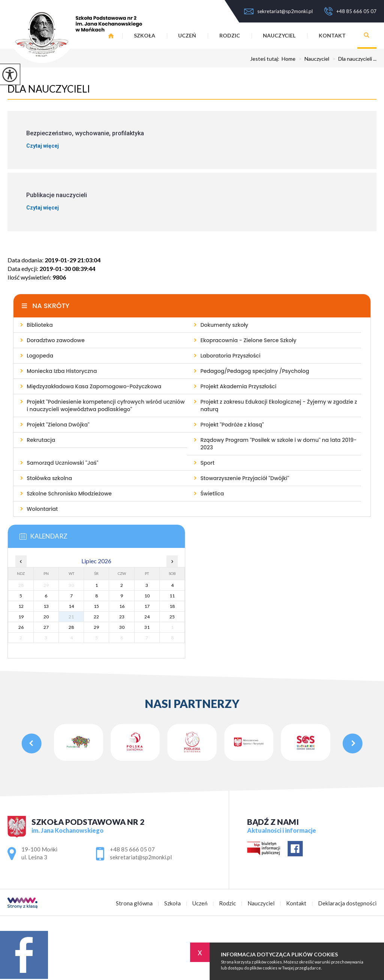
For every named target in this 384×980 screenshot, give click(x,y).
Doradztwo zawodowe (55, 340)
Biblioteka (40, 325)
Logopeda (40, 356)
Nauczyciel (279, 35)
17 (147, 606)
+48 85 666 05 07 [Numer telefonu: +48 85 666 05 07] (132, 849)
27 (46, 627)
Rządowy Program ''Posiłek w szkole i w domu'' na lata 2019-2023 (278, 444)
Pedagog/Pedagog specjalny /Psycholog (255, 371)
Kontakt (332, 35)
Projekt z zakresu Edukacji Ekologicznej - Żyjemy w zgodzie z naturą (279, 405)
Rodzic (230, 35)
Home (289, 59)
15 (96, 606)
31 (147, 627)
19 (21, 617)
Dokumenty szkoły (224, 325)
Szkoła (145, 35)
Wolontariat (42, 509)
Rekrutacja (41, 440)
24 (147, 617)
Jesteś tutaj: (266, 59)
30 (122, 627)
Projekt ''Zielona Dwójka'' (58, 425)
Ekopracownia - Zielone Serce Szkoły (248, 340)
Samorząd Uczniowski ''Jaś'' (62, 463)
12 (21, 606)
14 (71, 606)
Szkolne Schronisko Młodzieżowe (69, 494)
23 (122, 617)
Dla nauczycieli (49, 89)
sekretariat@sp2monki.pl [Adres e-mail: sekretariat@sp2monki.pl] (141, 857)
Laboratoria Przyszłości (230, 356)
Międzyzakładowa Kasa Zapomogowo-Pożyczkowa (94, 386)
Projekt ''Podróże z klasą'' (232, 425)
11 (172, 596)
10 (147, 596)
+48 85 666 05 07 (350, 11)
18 (172, 606)
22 (96, 617)
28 (71, 627)
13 (46, 606)
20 (46, 617)
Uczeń (187, 35)
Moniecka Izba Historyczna (62, 371)
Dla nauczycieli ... (353, 59)
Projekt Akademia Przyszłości (238, 386)
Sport (207, 463)
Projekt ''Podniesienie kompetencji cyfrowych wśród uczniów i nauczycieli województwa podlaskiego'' (106, 405)
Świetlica (212, 494)
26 (21, 627)
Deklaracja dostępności (347, 903)
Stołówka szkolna (49, 478)
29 (96, 627)
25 (172, 617)
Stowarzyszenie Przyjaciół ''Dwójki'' (245, 478)
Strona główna (134, 903)
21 (71, 617)
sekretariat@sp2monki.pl (278, 11)
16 (122, 606)
